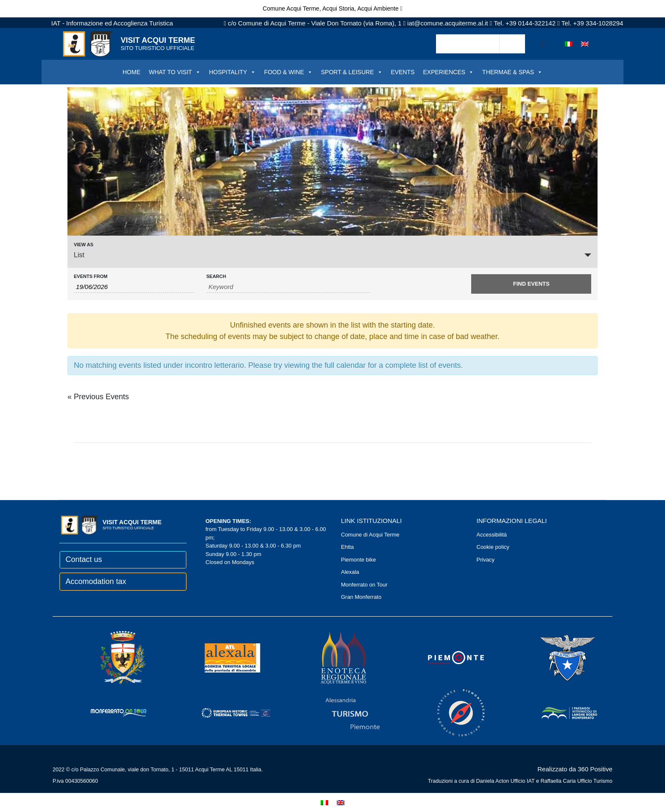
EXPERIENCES (449, 72)
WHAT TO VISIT (175, 72)
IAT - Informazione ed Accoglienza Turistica (112, 23)
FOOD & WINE (288, 72)
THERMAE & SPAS (512, 72)
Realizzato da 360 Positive (575, 769)
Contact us (84, 559)
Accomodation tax (96, 581)
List (79, 255)
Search (216, 277)
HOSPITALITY (232, 72)
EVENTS (403, 72)
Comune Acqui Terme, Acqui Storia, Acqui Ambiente (332, 8)
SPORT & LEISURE (352, 72)
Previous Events (98, 397)
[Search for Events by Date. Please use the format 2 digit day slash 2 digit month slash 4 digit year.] (134, 287)
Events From (91, 277)
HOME (131, 72)
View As (84, 245)
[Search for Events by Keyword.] (289, 287)
